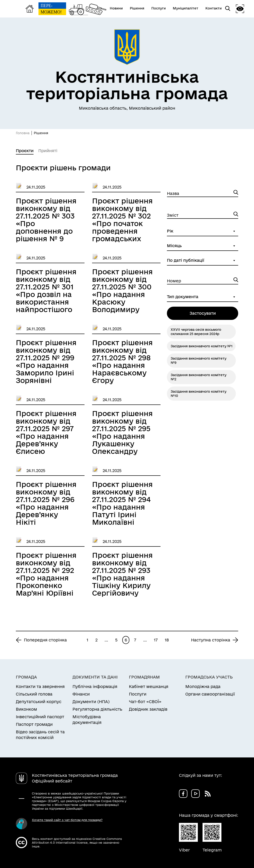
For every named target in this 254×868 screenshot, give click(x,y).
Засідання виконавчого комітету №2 (199, 377)
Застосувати (203, 313)
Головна (23, 133)
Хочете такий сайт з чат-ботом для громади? (67, 820)
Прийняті (48, 151)
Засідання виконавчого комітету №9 (199, 361)
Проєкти (25, 151)
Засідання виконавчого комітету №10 (199, 394)
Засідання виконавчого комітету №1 (202, 346)
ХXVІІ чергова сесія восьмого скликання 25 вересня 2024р (196, 332)
